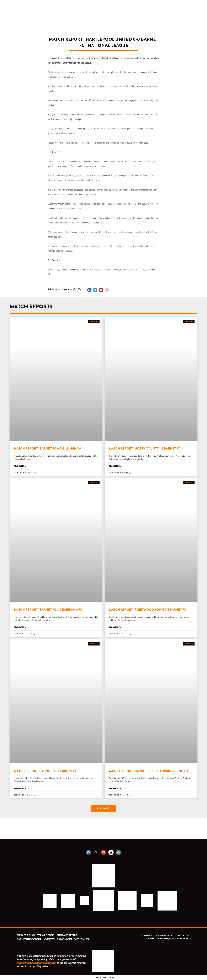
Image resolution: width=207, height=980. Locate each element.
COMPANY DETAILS (67, 935)
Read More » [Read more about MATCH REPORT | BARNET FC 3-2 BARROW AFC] (20, 627)
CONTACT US (82, 939)
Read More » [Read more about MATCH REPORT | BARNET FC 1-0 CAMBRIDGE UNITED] (115, 789)
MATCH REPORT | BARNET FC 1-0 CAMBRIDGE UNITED (149, 771)
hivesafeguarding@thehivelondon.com (36, 963)
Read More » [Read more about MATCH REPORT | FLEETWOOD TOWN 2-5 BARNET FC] (115, 627)
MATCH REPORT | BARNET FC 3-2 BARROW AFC (48, 610)
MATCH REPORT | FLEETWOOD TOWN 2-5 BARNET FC (148, 610)
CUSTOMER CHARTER (29, 939)
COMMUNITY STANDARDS (58, 939)
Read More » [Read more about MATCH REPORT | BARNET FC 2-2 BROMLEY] (20, 789)
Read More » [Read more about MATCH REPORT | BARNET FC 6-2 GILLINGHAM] (20, 466)
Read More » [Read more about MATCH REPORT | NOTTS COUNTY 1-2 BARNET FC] (115, 466)
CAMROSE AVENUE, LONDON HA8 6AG (168, 939)
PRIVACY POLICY (26, 935)
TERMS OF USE (46, 935)
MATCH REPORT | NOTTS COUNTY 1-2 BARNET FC (145, 448)
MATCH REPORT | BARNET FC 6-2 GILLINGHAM (48, 448)
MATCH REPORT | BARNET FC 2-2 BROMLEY (45, 771)
